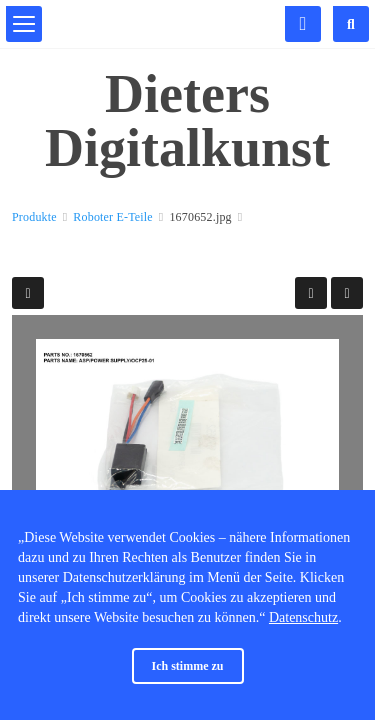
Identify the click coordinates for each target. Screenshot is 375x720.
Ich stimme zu (188, 666)
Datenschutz (303, 617)
